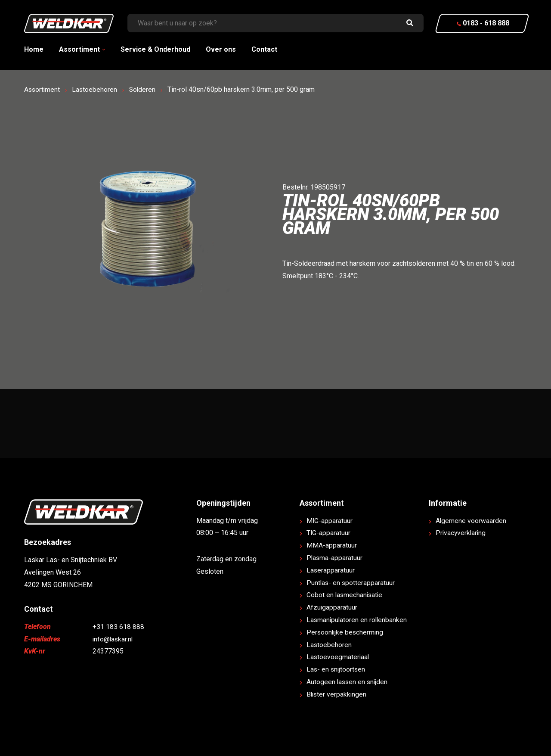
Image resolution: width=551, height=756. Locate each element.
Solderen (144, 89)
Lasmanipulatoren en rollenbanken (358, 620)
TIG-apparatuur (329, 533)
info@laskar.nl (113, 639)
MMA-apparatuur (332, 545)
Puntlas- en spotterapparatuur (351, 583)
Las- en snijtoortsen (337, 669)
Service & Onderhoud (155, 49)
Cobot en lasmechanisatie (345, 595)
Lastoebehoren (96, 89)
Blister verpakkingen (337, 694)
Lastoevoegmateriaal (338, 657)
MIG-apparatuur (330, 521)
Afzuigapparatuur (332, 607)
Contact (264, 49)
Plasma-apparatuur (335, 558)
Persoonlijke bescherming (346, 632)
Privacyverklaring (461, 533)
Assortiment (79, 49)
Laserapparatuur (331, 570)
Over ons (221, 49)
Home (34, 49)
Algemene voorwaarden (471, 521)
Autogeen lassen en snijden (348, 682)
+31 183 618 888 (118, 627)
